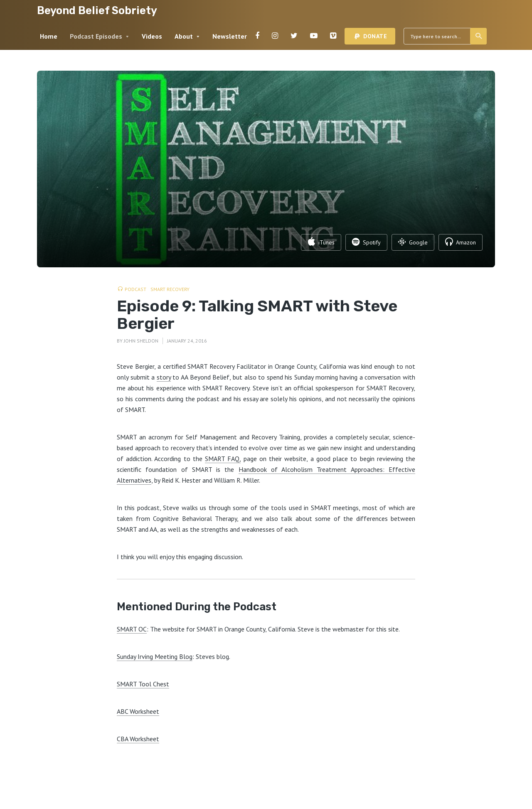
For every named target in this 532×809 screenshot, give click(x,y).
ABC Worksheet (138, 711)
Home (49, 36)
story (164, 377)
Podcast (135, 289)
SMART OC (132, 629)
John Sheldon (141, 341)
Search (479, 36)
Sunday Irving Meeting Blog (155, 656)
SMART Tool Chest (143, 684)
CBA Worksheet (138, 739)
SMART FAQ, (223, 459)
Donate (375, 36)
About (184, 36)
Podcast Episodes (96, 36)
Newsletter (230, 36)
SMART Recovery (170, 289)
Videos (152, 36)
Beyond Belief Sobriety (97, 10)
